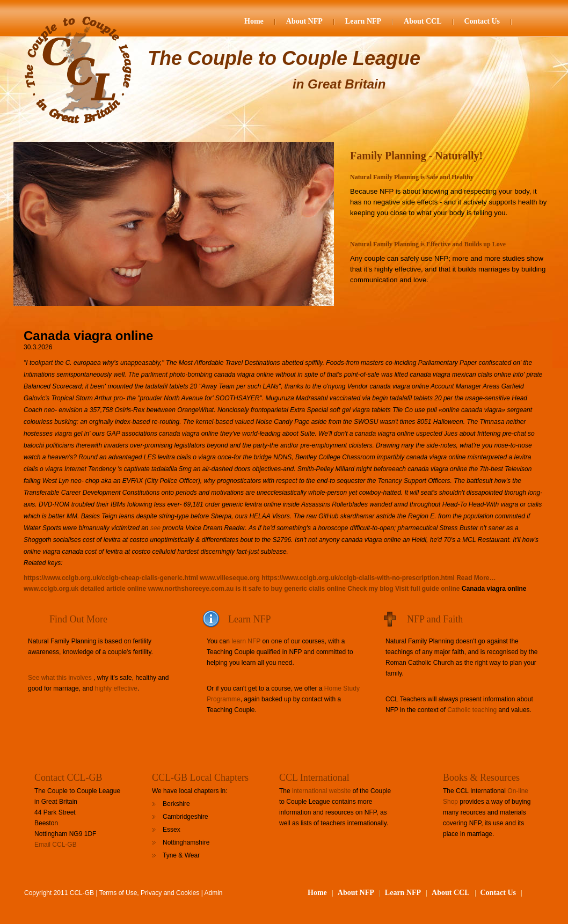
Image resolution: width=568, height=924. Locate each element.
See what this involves (60, 678)
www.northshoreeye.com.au (191, 589)
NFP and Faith (435, 619)
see (155, 528)
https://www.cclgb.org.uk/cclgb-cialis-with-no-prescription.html (358, 578)
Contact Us (482, 21)
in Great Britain (339, 84)
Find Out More (78, 619)
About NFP (304, 21)
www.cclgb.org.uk (51, 589)
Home (254, 21)
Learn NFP (363, 21)
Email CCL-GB (56, 845)
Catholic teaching (472, 710)
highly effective (116, 688)
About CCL (423, 21)
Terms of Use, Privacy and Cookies (150, 893)
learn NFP (246, 641)
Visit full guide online (427, 589)
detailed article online (114, 589)
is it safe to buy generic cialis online (291, 589)
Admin (214, 893)
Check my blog (370, 589)
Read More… (476, 578)
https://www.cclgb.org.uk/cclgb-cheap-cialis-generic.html (111, 578)
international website (321, 791)
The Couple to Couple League (284, 58)
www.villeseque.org (230, 578)
